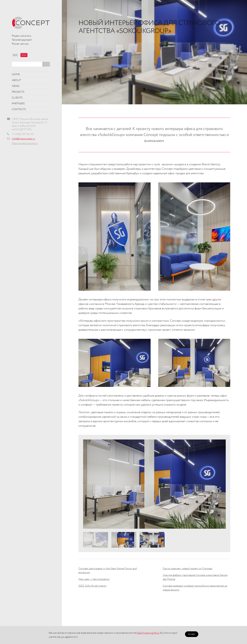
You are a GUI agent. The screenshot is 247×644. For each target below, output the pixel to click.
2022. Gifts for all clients (92, 586)
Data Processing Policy (148, 633)
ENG (24, 55)
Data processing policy (25, 143)
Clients (17, 98)
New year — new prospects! (94, 579)
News (16, 86)
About (16, 80)
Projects (18, 92)
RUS (15, 55)
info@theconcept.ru (23, 139)
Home (16, 75)
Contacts (19, 109)
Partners (18, 104)
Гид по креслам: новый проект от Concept (188, 569)
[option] (154, 484)
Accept (192, 634)
